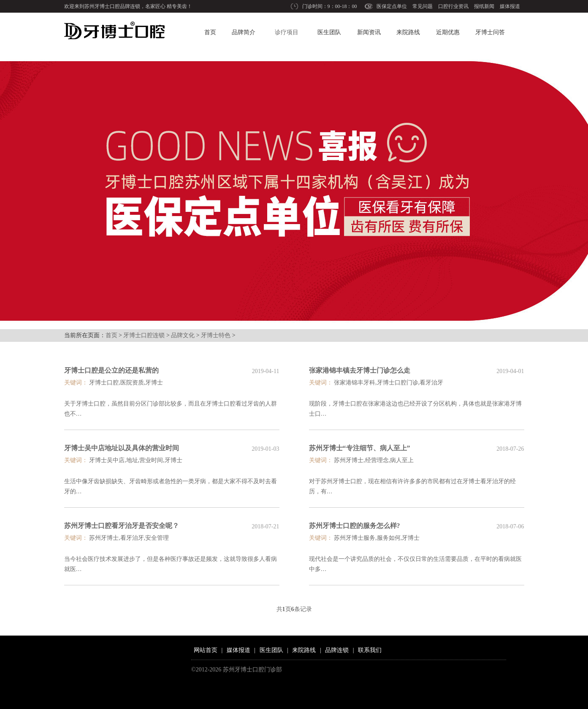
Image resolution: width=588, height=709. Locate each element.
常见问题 (423, 6)
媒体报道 (510, 6)
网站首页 (206, 650)
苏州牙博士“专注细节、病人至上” (360, 448)
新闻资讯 (369, 32)
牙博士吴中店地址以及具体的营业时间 (122, 448)
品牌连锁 (337, 650)
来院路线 (408, 32)
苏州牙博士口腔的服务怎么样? (355, 526)
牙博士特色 (216, 335)
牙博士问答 (490, 32)
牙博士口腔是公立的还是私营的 (111, 370)
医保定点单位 (392, 6)
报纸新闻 (484, 6)
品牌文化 (183, 335)
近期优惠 (448, 32)
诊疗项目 (287, 32)
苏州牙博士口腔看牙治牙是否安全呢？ (122, 526)
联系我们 (370, 650)
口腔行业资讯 (453, 6)
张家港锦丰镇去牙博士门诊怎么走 (360, 370)
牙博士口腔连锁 (144, 335)
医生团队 (329, 32)
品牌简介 (244, 32)
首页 (210, 32)
